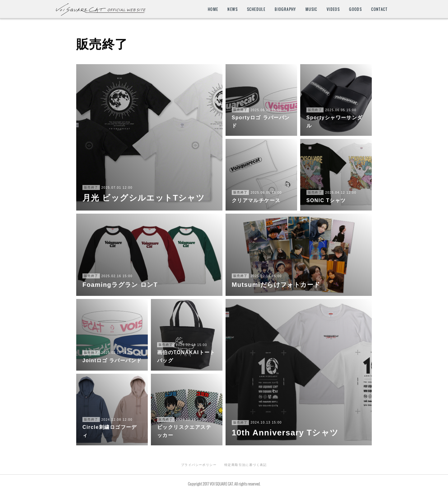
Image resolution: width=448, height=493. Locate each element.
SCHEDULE (256, 9)
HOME (213, 9)
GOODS (355, 9)
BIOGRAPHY (285, 9)
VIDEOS (333, 9)
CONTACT (379, 9)
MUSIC (311, 9)
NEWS (233, 9)
